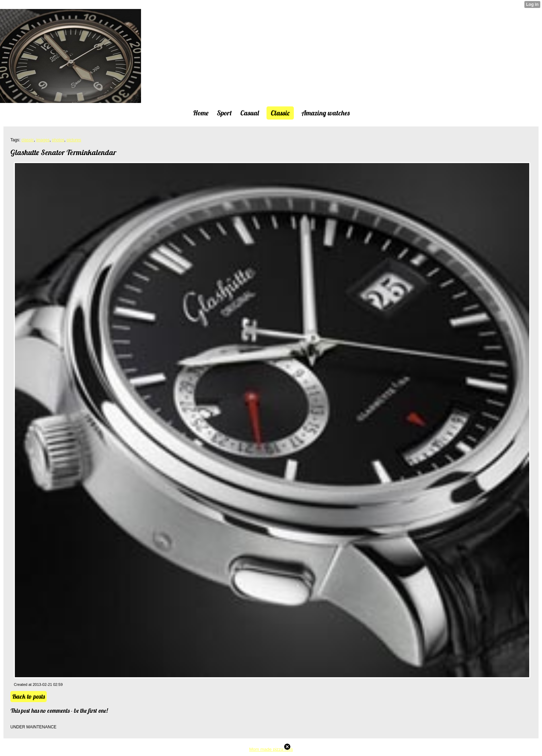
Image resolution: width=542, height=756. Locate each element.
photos (58, 140)
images (43, 140)
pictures (74, 140)
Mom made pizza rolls (271, 749)
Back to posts (29, 696)
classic (28, 140)
